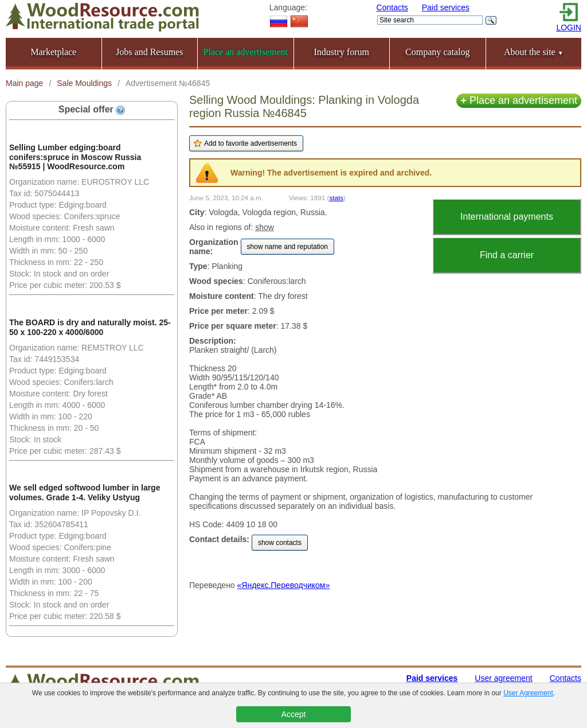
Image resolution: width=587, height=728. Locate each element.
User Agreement (528, 693)
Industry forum (342, 52)
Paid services (446, 7)
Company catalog (437, 52)
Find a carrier (507, 255)
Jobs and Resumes (149, 52)
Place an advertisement (519, 100)
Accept (294, 714)
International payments (507, 217)
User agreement (503, 678)
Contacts (392, 7)
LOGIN (569, 28)
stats (336, 198)
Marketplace (53, 52)
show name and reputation (287, 247)
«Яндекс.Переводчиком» (284, 585)
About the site (534, 52)
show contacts (280, 543)
